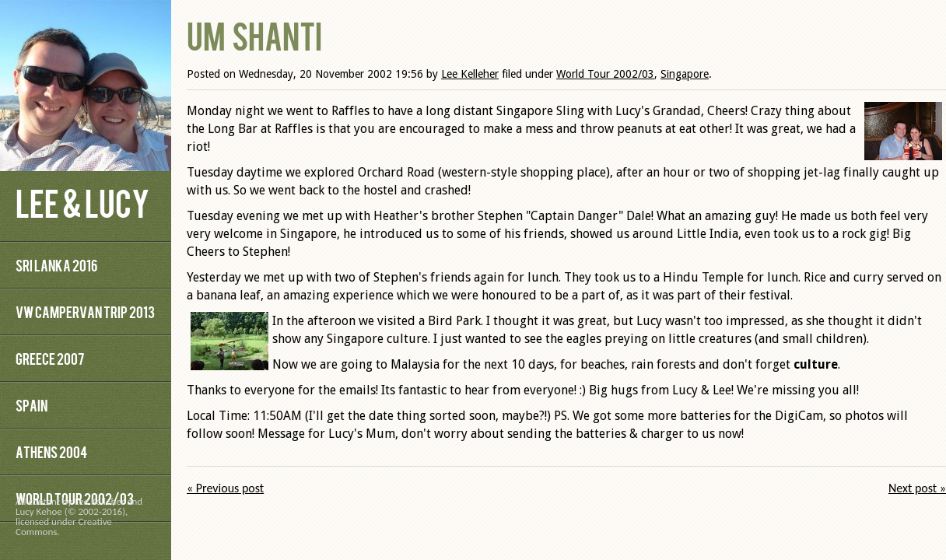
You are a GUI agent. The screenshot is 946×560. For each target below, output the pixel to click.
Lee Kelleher (470, 74)
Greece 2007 (50, 358)
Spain (32, 405)
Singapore (685, 74)
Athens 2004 (51, 451)
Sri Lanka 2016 (56, 265)
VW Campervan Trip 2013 (85, 311)
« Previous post (225, 488)
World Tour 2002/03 (605, 74)
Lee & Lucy (82, 202)
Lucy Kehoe (39, 511)
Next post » (917, 488)
